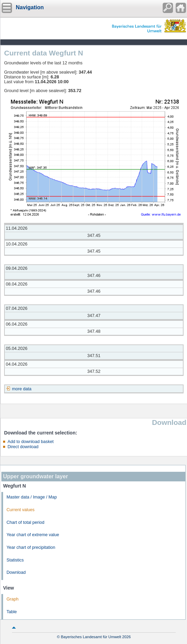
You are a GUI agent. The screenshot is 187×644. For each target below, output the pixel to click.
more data (22, 389)
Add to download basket (30, 442)
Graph (13, 599)
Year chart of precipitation (31, 547)
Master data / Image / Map (32, 497)
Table (12, 612)
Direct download (23, 447)
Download (16, 572)
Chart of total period (26, 522)
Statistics (15, 560)
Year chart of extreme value (33, 535)
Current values (21, 510)
